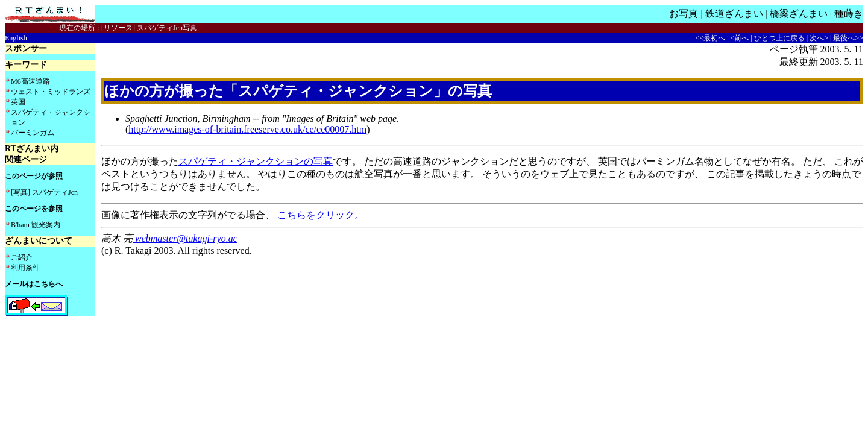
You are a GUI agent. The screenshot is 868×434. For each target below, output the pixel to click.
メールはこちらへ (34, 284)
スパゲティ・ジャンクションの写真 (256, 161)
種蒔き (849, 14)
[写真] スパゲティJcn (44, 192)
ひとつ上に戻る (779, 38)
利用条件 (25, 268)
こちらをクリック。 (321, 215)
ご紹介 (22, 257)
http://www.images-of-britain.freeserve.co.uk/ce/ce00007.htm (247, 129)
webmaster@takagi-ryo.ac (185, 238)
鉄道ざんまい (734, 14)
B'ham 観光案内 (36, 225)
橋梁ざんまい (799, 14)
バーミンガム (33, 133)
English (16, 38)
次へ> (819, 38)
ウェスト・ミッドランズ (51, 92)
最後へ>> (848, 38)
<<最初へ (711, 38)
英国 (18, 102)
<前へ (740, 38)
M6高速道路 (30, 81)
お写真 (684, 14)
